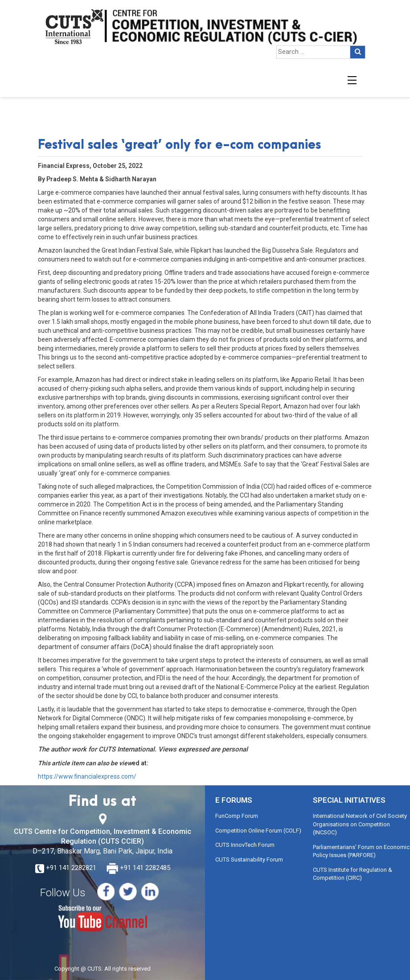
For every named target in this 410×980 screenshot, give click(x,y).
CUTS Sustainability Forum (249, 860)
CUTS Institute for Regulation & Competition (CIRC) (353, 874)
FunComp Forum (237, 816)
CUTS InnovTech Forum (245, 845)
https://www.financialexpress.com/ (87, 776)
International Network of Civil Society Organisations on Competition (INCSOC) (360, 824)
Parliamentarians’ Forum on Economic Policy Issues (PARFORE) (361, 851)
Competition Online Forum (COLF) (258, 831)
